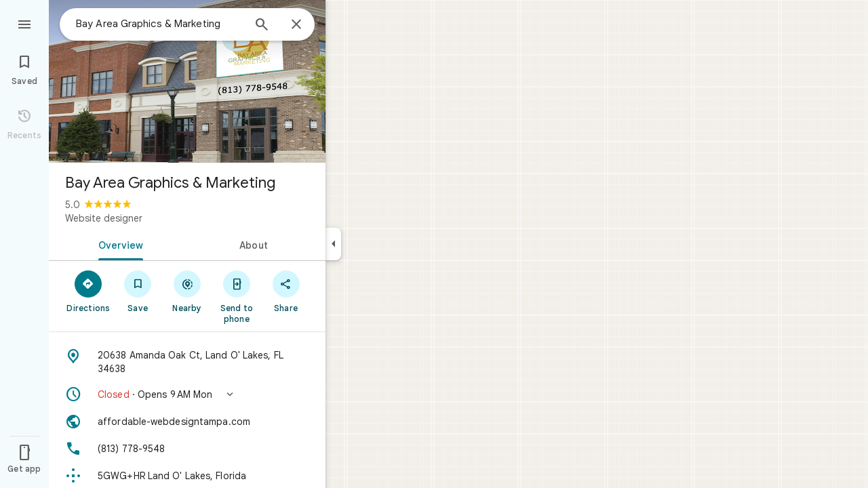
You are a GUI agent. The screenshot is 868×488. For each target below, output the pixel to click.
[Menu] (24, 23)
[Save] (138, 291)
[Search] (262, 26)
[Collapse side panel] (333, 244)
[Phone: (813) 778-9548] (187, 449)
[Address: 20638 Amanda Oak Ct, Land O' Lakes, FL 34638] (187, 362)
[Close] (296, 25)
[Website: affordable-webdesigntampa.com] (187, 422)
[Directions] (88, 291)
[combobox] (159, 24)
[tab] (118, 244)
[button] (187, 394)
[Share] (286, 291)
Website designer (104, 218)
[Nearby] (188, 291)
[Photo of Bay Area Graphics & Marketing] (187, 81)
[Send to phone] (236, 296)
